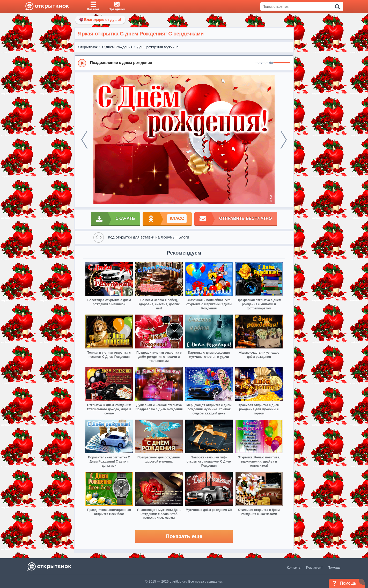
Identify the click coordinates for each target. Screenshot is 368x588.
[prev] (84, 140)
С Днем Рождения (117, 47)
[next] (284, 140)
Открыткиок (88, 47)
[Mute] (271, 63)
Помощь (334, 567)
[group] (184, 63)
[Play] (82, 63)
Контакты (294, 567)
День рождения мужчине (158, 47)
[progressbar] (282, 63)
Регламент (314, 567)
